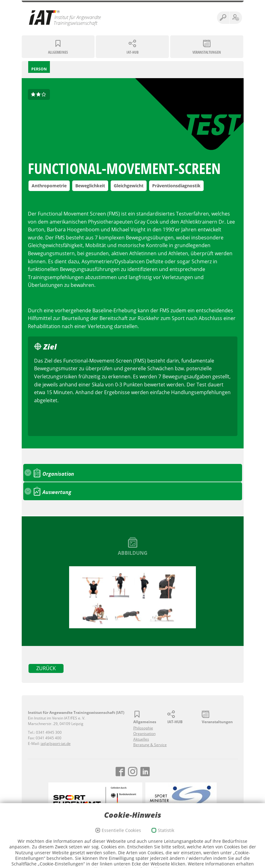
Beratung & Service (150, 745)
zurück (46, 668)
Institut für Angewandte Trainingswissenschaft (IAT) (65, 18)
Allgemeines (58, 52)
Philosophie (143, 728)
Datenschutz (118, 840)
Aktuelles (141, 739)
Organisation (144, 734)
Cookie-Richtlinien (147, 840)
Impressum (94, 840)
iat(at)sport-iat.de (56, 743)
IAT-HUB (132, 52)
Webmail (173, 840)
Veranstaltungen (207, 52)
